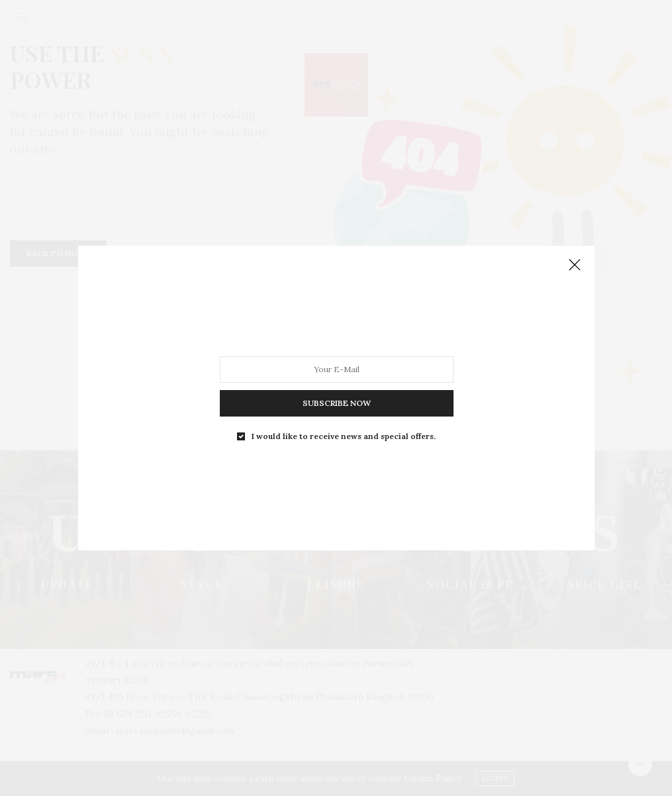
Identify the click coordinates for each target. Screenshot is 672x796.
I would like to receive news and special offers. (344, 436)
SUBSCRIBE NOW (336, 403)
